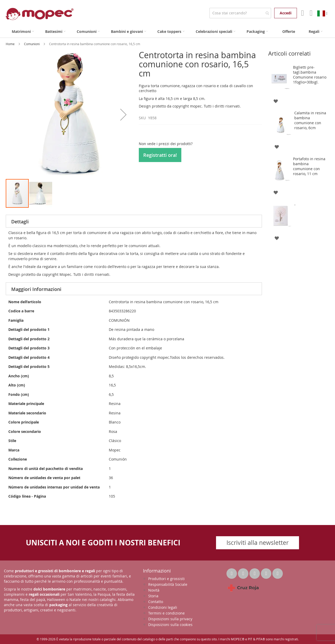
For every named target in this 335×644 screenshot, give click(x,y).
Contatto (156, 602)
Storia (153, 596)
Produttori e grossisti (166, 579)
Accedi (286, 13)
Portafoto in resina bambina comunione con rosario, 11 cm (309, 166)
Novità (154, 590)
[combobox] (240, 13)
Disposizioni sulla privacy (170, 619)
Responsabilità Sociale (168, 584)
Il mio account (302, 13)
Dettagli (20, 222)
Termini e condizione (166, 613)
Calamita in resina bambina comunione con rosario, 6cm (310, 120)
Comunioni (32, 44)
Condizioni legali (163, 607)
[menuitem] (23, 31)
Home (11, 44)
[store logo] (40, 14)
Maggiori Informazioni (36, 289)
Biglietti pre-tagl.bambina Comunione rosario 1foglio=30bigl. (310, 75)
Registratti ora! (160, 155)
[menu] (167, 31)
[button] (123, 114)
